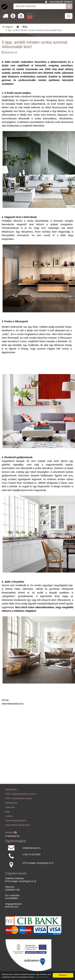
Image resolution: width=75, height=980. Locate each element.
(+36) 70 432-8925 (32, 855)
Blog (25, 27)
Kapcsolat (10, 807)
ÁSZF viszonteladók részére (19, 798)
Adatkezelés (11, 790)
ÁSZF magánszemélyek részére (20, 794)
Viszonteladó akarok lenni (17, 825)
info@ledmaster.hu (32, 848)
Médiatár (11, 833)
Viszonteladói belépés (61, 2)
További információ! (42, 977)
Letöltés (9, 816)
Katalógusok (11, 803)
